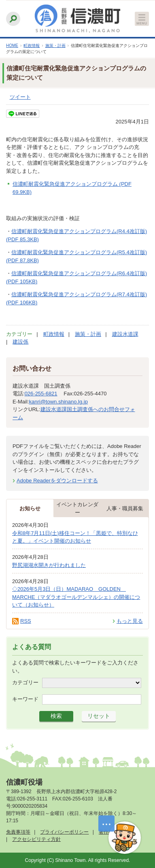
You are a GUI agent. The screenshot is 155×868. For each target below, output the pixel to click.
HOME (12, 46)
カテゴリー (25, 682)
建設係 (20, 342)
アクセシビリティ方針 (36, 839)
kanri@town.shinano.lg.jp (58, 402)
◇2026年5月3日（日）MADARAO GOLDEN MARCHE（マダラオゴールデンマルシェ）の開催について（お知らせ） (76, 597)
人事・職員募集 (125, 508)
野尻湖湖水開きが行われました (49, 565)
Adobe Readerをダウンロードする (57, 481)
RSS (26, 621)
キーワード (25, 699)
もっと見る (130, 621)
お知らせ (30, 508)
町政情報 (32, 46)
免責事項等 (18, 832)
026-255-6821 (41, 394)
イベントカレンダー (77, 508)
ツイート (20, 97)
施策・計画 (55, 46)
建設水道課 (125, 334)
